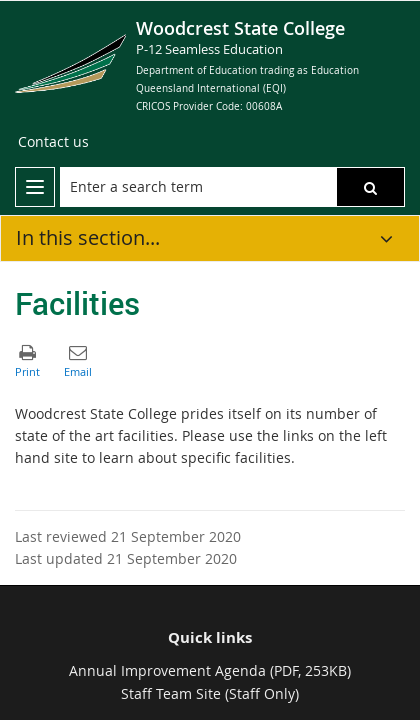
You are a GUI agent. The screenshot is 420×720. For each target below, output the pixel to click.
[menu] (35, 187)
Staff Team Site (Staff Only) (210, 693)
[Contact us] (53, 142)
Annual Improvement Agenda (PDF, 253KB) (210, 670)
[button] (370, 187)
